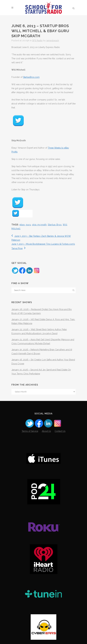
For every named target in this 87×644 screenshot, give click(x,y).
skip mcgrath (39, 225)
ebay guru (25, 225)
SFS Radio (37, 41)
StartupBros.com (31, 77)
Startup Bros (55, 225)
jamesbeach (53, 41)
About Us (46, 431)
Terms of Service (30, 431)
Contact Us (60, 431)
